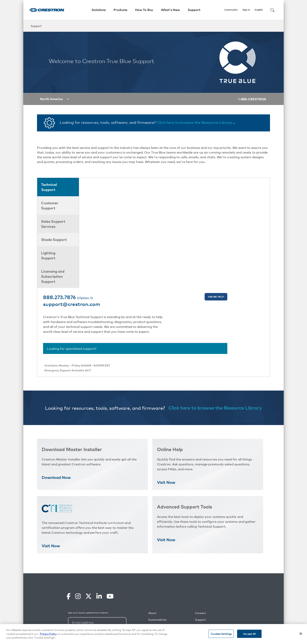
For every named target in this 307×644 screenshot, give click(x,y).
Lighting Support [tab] (48, 255)
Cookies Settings (221, 634)
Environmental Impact (163, 544)
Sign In (246, 10)
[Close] (301, 634)
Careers (200, 524)
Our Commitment (160, 551)
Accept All (249, 634)
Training (200, 551)
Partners (201, 538)
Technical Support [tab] (49, 187)
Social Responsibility (162, 538)
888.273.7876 (112, 187)
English (259, 10)
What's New (170, 10)
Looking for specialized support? (114, 244)
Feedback (201, 571)
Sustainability (157, 531)
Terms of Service (143, 615)
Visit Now (166, 393)
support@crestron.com (118, 194)
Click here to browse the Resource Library (195, 122)
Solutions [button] (99, 10)
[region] (153, 634)
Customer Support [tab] (50, 205)
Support (200, 531)
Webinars (201, 558)
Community (231, 10)
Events (199, 564)
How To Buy (144, 10)
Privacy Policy (123, 615)
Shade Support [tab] (54, 239)
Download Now (56, 389)
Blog (151, 564)
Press (199, 544)
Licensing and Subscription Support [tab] (53, 276)
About (152, 524)
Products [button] (120, 10)
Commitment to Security (165, 558)
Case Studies (157, 571)
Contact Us (156, 584)
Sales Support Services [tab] (53, 224)
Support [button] (194, 10)
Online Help (249, 187)
